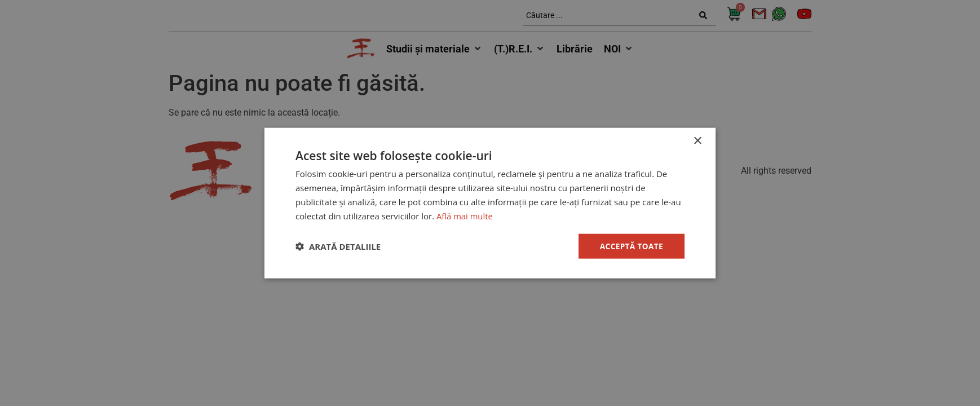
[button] (338, 246)
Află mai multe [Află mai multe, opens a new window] (465, 215)
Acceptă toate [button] (630, 246)
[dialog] (490, 203)
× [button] (697, 141)
